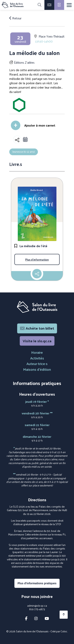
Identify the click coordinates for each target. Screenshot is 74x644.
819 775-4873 (37, 609)
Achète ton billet (37, 328)
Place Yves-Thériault (52, 36)
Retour (15, 18)
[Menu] (69, 5)
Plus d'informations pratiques (37, 583)
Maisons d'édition (37, 369)
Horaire (37, 352)
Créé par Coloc (59, 631)
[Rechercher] (39, 5)
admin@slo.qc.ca (37, 606)
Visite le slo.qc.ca (37, 341)
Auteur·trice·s (37, 364)
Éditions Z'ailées (24, 62)
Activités (37, 358)
